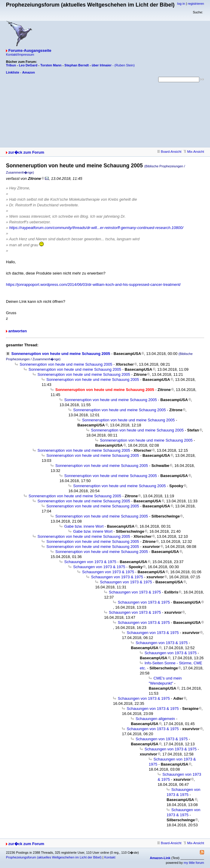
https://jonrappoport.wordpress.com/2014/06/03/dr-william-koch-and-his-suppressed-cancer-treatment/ (93, 285)
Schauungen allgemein (155, 719)
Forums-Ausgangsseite (30, 50)
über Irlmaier (102, 65)
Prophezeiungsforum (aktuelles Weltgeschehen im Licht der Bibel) (54, 857)
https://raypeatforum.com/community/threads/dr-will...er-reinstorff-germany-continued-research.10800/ (96, 228)
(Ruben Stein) (125, 65)
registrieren (196, 4)
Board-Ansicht (169, 152)
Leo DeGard (28, 65)
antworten (18, 331)
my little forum (194, 863)
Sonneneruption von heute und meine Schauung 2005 (61, 354)
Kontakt (110, 857)
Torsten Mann (51, 65)
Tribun (11, 65)
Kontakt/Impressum (20, 54)
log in (181, 4)
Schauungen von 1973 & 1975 (90, 562)
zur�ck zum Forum (26, 152)
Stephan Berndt (77, 65)
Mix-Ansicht (194, 152)
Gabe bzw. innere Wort (84, 526)
